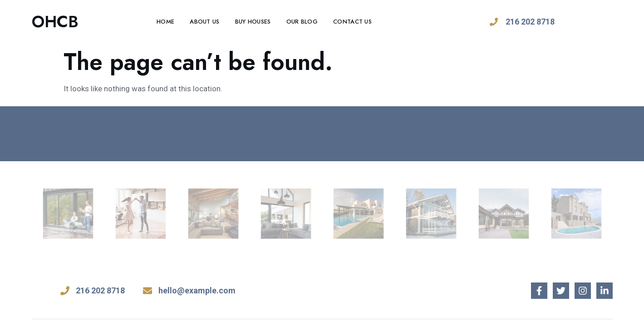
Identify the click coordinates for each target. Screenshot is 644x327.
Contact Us (352, 22)
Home (165, 22)
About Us (204, 22)
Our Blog (302, 22)
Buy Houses (253, 22)
